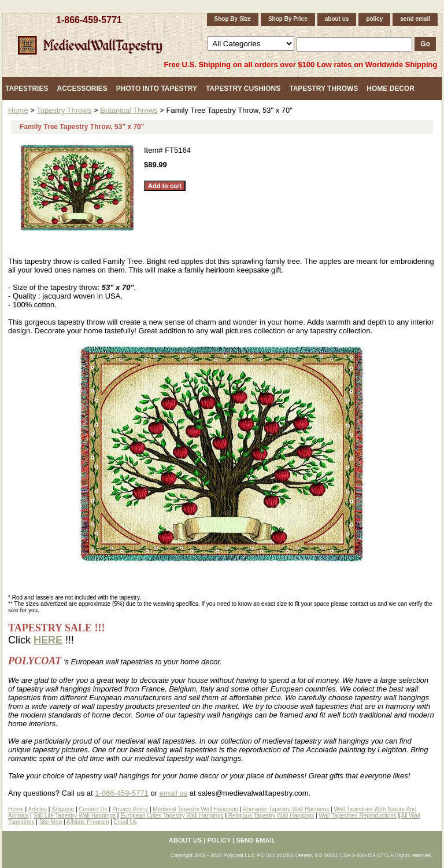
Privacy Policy (130, 809)
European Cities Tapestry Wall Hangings (172, 816)
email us (173, 793)
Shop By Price (288, 19)
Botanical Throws (129, 110)
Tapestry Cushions (243, 89)
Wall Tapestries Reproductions (358, 816)
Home (18, 110)
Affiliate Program (88, 822)
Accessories (82, 89)
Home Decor (391, 89)
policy (374, 19)
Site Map (51, 822)
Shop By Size (233, 19)
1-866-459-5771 (89, 20)
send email (415, 19)
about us (337, 19)
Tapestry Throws (323, 89)
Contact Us (93, 809)
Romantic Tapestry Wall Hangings (286, 809)
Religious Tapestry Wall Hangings (270, 816)
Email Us (125, 822)
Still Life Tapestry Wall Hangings (75, 816)
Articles (37, 809)
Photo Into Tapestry (157, 89)
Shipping (63, 809)
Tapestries (27, 89)
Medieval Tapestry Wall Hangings (195, 809)
